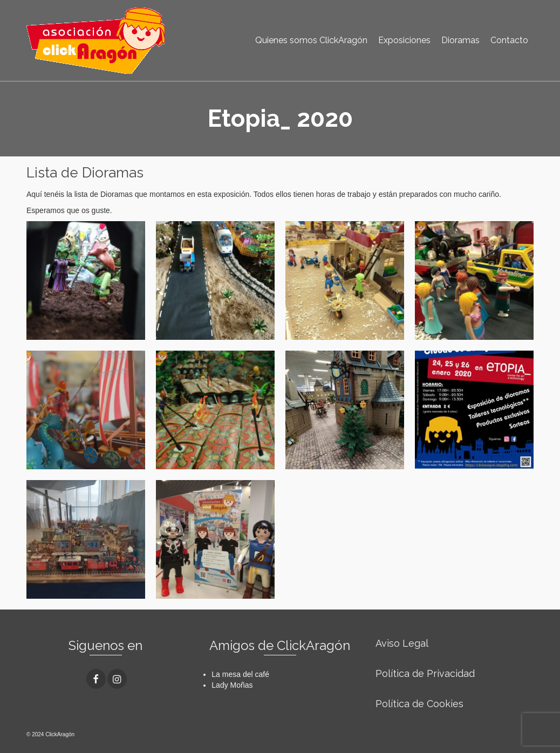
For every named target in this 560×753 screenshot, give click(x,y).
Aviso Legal (402, 643)
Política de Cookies (419, 704)
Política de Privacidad (425, 673)
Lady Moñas (232, 685)
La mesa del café (240, 674)
